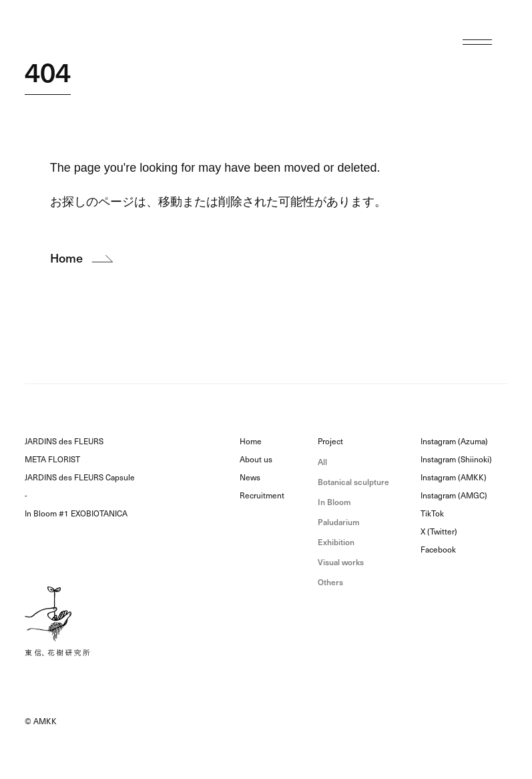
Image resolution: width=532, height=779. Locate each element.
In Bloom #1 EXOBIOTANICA (76, 514)
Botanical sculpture (353, 482)
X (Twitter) (439, 532)
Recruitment (262, 496)
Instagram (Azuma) (454, 442)
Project (330, 442)
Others (330, 582)
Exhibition (336, 542)
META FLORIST (52, 460)
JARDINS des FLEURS (64, 442)
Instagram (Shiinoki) (456, 460)
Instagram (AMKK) (454, 478)
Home (251, 442)
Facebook (438, 550)
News (250, 478)
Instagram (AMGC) (454, 496)
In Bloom (334, 502)
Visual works (341, 562)
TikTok (432, 514)
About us (256, 460)
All (322, 462)
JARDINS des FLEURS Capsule (80, 478)
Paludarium (339, 522)
